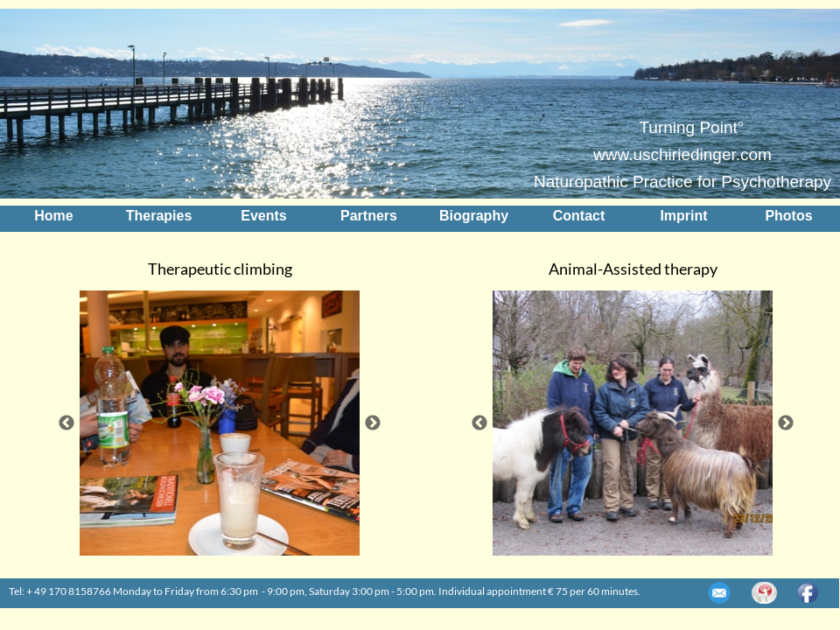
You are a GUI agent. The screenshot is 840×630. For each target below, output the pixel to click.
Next (373, 423)
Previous (66, 423)
